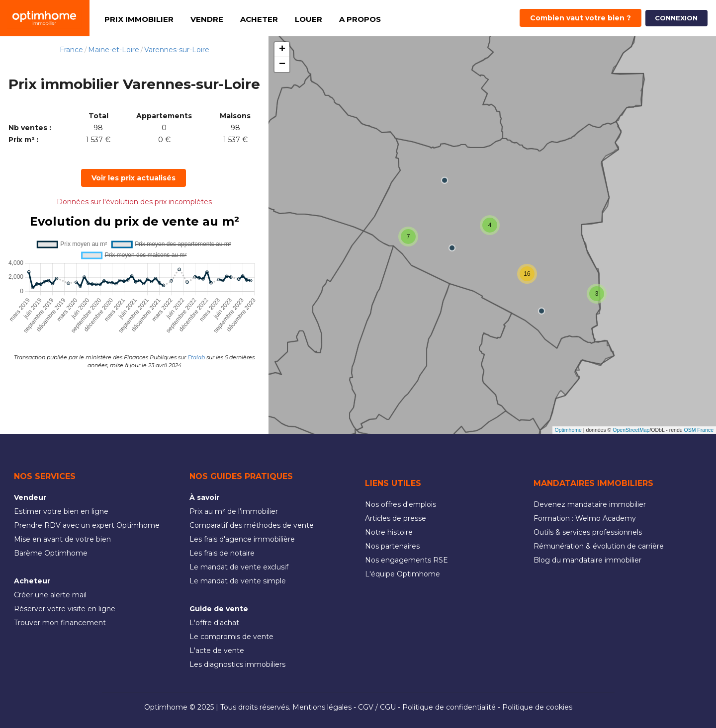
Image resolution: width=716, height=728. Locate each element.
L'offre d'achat (214, 623)
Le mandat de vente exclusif (239, 567)
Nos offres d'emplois (401, 504)
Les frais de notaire (222, 553)
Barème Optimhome (51, 553)
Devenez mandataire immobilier (590, 504)
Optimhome (568, 430)
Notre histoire (389, 532)
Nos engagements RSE (406, 560)
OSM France (699, 430)
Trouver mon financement (60, 623)
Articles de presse (396, 518)
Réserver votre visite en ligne (65, 609)
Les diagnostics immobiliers (237, 664)
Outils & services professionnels (588, 532)
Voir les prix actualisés (134, 178)
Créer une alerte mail (50, 595)
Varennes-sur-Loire (177, 50)
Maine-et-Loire (114, 50)
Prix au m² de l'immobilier (234, 511)
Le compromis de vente (231, 637)
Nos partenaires (392, 546)
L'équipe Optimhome (403, 574)
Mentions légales (322, 707)
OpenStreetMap (631, 430)
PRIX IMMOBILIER (139, 19)
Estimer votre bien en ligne (61, 511)
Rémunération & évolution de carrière (599, 546)
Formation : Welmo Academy (585, 518)
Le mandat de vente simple (238, 581)
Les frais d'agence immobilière (242, 539)
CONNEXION (676, 18)
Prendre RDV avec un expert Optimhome (87, 525)
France (71, 50)
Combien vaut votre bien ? (581, 18)
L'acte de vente (217, 650)
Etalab (196, 357)
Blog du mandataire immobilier (587, 560)
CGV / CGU (377, 707)
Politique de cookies (537, 707)
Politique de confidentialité (449, 707)
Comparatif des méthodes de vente (252, 525)
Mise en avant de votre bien (62, 539)
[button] (408, 237)
